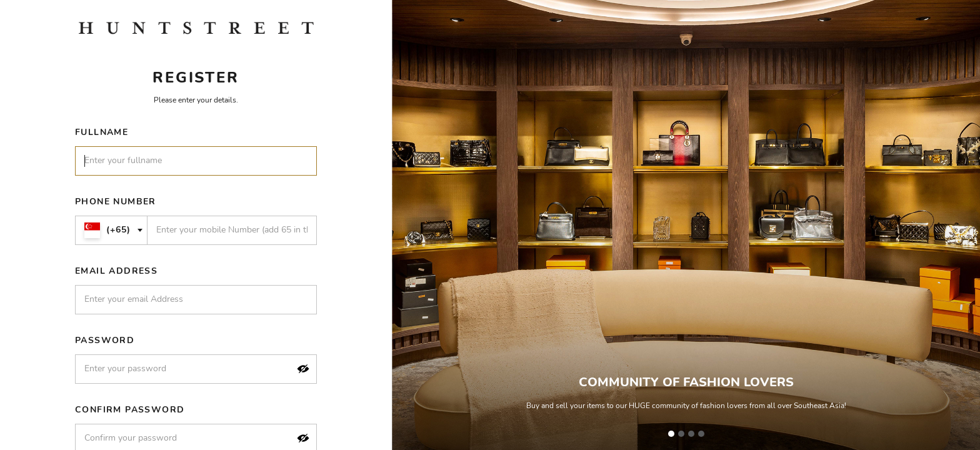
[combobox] (111, 230)
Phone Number (116, 202)
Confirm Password (130, 410)
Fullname (102, 132)
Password (105, 340)
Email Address (116, 271)
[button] (303, 369)
